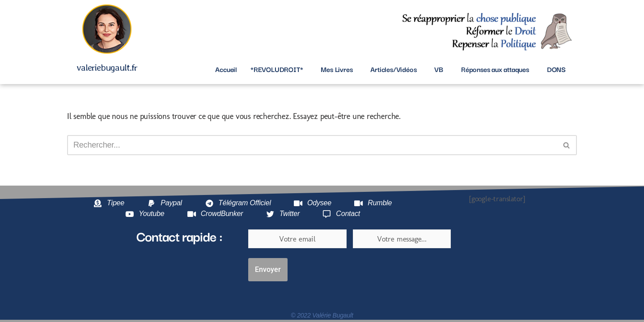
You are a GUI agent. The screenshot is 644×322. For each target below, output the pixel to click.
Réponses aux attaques (495, 69)
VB (439, 69)
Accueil (226, 69)
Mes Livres (337, 69)
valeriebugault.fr (107, 67)
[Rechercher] (312, 145)
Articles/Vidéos (393, 69)
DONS (556, 69)
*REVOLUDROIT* (277, 69)
